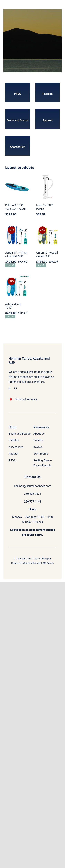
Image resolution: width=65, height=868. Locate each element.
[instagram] (16, 388)
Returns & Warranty (26, 399)
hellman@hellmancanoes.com (33, 486)
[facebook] (10, 388)
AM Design (48, 563)
